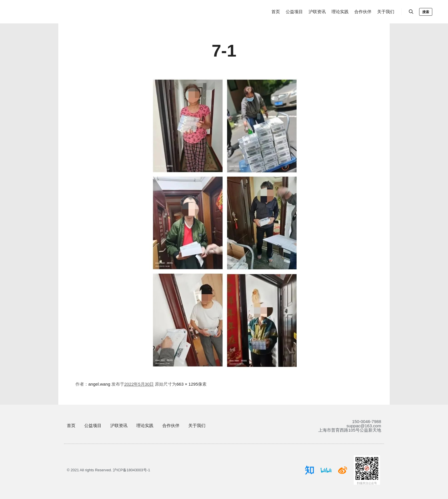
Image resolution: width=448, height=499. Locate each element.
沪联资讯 (119, 425)
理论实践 (145, 425)
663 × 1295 (187, 384)
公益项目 (93, 425)
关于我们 (197, 425)
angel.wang (99, 384)
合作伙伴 (171, 425)
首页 (71, 425)
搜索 (426, 12)
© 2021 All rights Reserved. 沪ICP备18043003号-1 (108, 470)
